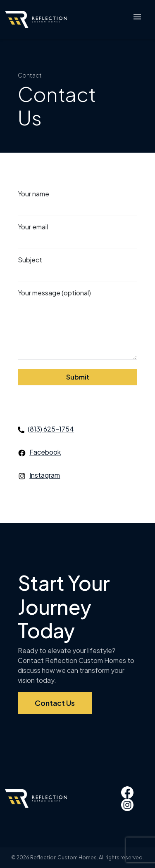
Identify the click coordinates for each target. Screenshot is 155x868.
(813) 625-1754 (51, 429)
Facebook (45, 452)
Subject (77, 267)
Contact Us (55, 703)
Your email (77, 234)
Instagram (45, 475)
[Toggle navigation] (137, 19)
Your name (77, 200)
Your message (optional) (77, 325)
